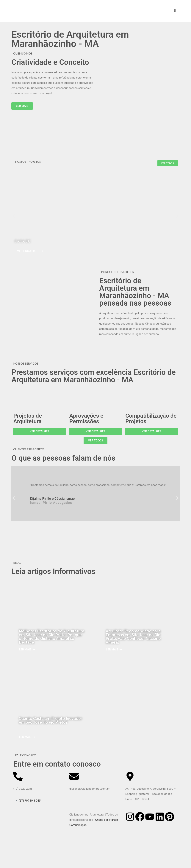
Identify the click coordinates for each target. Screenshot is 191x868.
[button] (14, 216)
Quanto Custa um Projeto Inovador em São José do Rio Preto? (51, 720)
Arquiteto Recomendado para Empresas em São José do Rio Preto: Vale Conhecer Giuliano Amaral (133, 637)
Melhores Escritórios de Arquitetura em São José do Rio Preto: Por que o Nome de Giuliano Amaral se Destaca (52, 637)
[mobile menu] (175, 10)
